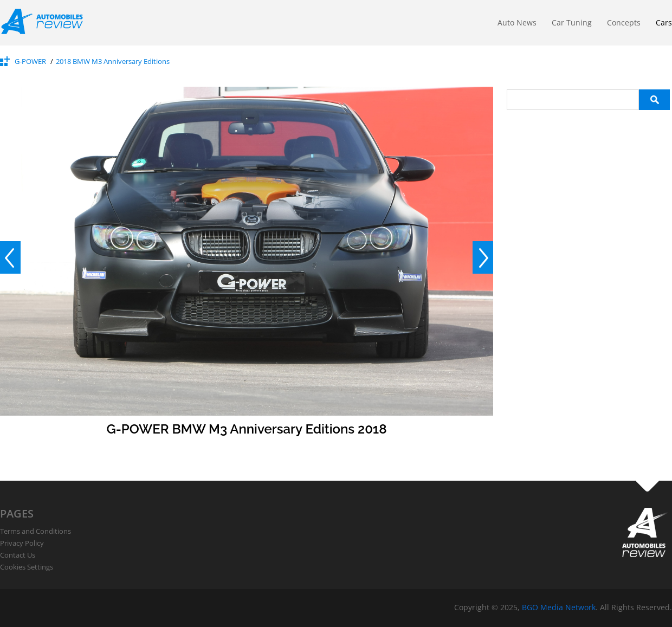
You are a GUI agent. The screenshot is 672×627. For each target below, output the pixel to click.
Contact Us (18, 555)
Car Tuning (572, 22)
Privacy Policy (22, 543)
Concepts (624, 22)
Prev (10, 257)
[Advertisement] (588, 178)
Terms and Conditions (35, 531)
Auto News (517, 22)
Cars (664, 22)
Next (483, 257)
